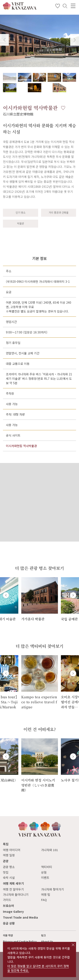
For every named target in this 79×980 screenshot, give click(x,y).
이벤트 (45, 878)
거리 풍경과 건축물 (59, 213)
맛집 (6, 872)
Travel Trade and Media (20, 917)
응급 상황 (9, 923)
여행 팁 (46, 894)
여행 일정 (9, 855)
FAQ (44, 900)
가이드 (7, 900)
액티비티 (47, 867)
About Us (47, 941)
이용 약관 (8, 935)
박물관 (21, 223)
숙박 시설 (9, 878)
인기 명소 (21, 213)
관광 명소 (9, 867)
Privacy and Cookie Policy (20, 941)
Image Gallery (13, 911)
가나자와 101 (50, 850)
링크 (43, 935)
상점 (44, 872)
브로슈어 (8, 906)
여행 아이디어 (12, 850)
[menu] (73, 6)
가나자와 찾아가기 (52, 889)
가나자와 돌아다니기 (16, 894)
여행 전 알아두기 (13, 889)
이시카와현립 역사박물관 (21, 446)
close (73, 945)
